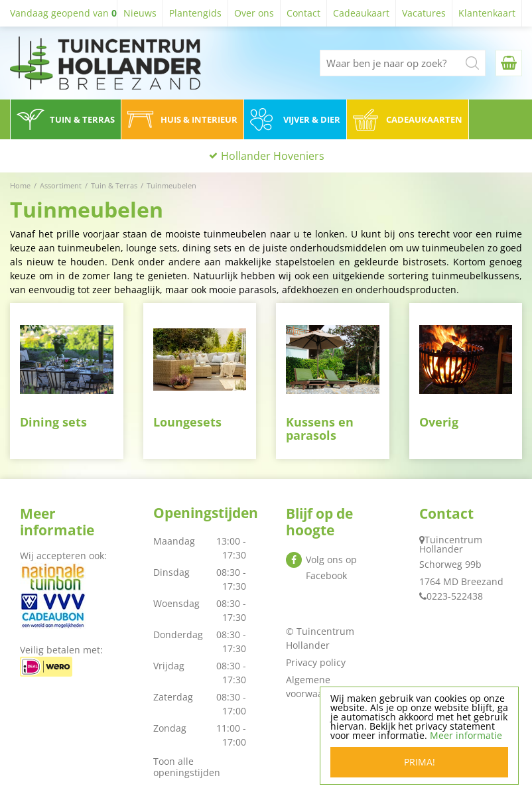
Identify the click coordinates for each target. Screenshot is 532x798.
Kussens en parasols (320, 429)
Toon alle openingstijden (187, 767)
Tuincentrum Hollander (451, 544)
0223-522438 (455, 596)
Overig (439, 422)
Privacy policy (316, 662)
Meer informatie (466, 735)
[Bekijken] (509, 63)
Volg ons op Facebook (331, 567)
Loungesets (187, 422)
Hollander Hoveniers (273, 156)
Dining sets (53, 422)
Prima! (420, 762)
